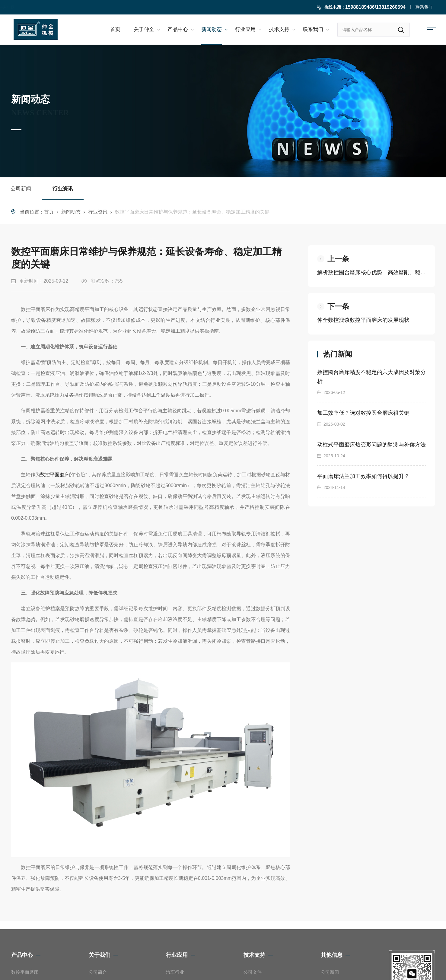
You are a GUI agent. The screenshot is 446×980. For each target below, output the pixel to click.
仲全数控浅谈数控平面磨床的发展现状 (363, 320)
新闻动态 (212, 30)
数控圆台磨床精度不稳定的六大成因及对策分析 (371, 377)
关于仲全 (144, 30)
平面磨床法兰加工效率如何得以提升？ (363, 476)
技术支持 (279, 30)
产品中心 (178, 30)
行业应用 (245, 30)
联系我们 (424, 7)
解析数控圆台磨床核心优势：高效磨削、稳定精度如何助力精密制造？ (371, 272)
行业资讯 (63, 193)
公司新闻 (21, 189)
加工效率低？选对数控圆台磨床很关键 (363, 413)
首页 (115, 30)
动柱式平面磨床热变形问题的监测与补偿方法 (371, 445)
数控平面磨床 (55, 475)
